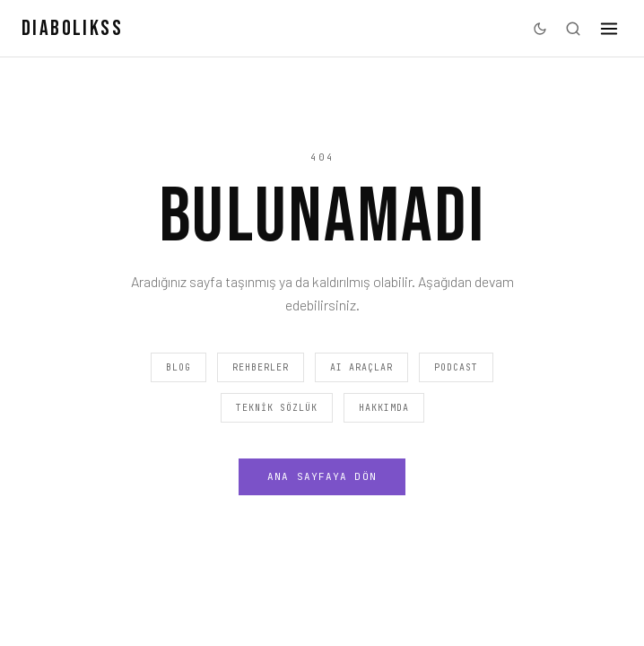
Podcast (456, 367)
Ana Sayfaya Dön (322, 476)
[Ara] (573, 29)
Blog (178, 367)
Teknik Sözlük (277, 408)
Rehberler (261, 367)
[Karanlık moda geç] (540, 29)
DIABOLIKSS (72, 28)
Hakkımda (384, 408)
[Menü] (609, 29)
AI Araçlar (361, 367)
